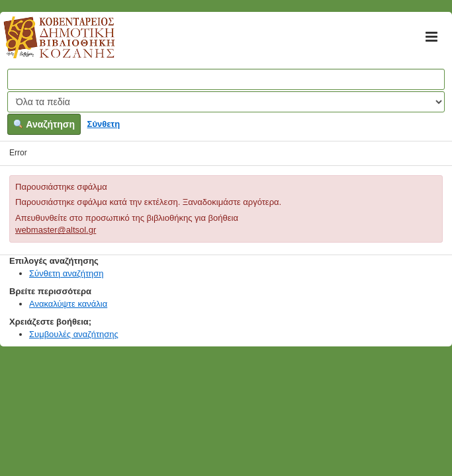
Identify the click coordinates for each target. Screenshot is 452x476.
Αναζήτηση (44, 124)
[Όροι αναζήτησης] (226, 79)
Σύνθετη (104, 124)
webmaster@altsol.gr (56, 230)
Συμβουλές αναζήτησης (74, 334)
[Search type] (226, 102)
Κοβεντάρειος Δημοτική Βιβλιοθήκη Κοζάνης (47, 45)
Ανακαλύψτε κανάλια (68, 304)
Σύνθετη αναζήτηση (67, 273)
